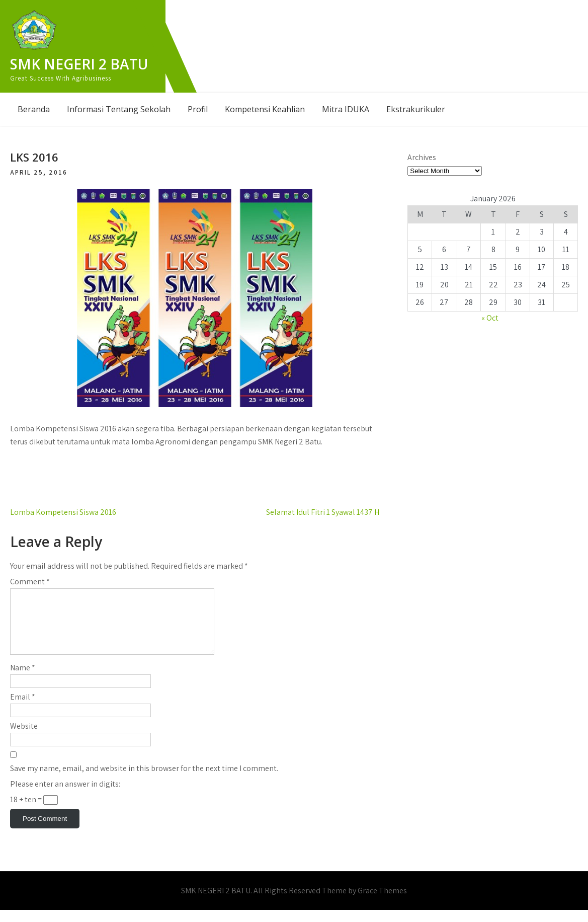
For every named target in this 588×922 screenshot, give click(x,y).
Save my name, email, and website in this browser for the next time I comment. (144, 780)
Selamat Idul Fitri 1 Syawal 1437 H (323, 512)
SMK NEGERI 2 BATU (79, 64)
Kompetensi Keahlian (265, 109)
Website (24, 738)
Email (23, 709)
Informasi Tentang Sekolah (119, 109)
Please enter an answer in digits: (65, 796)
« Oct (490, 318)
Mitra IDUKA (346, 109)
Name (23, 680)
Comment (30, 582)
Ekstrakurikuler (416, 109)
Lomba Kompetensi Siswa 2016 (63, 512)
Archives (422, 157)
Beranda (34, 109)
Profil (198, 109)
